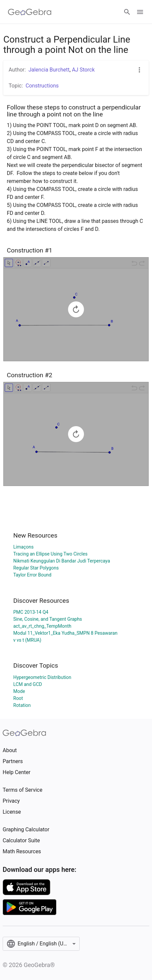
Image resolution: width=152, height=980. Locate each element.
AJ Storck (83, 70)
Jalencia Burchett (49, 70)
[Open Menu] (140, 12)
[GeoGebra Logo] (30, 12)
